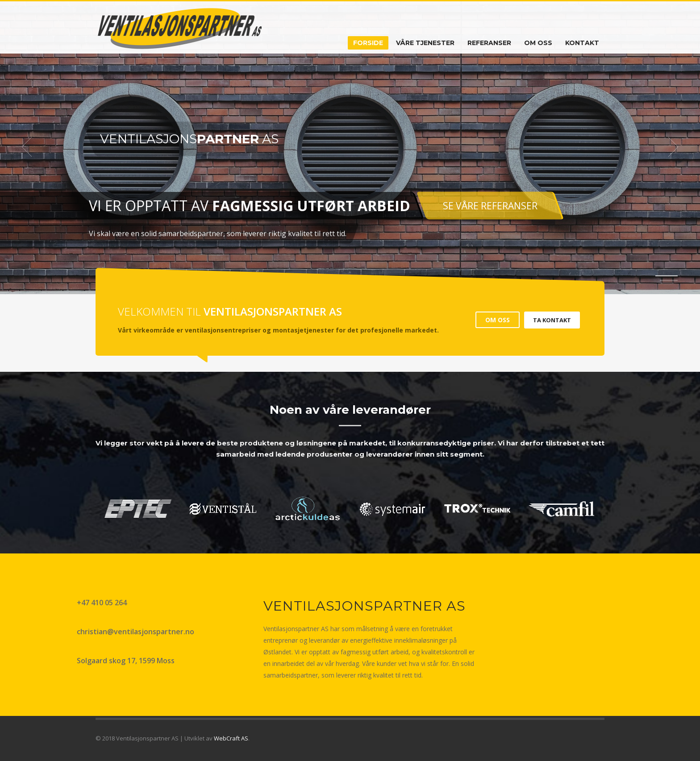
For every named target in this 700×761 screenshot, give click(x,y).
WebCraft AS (231, 738)
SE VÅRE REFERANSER (490, 206)
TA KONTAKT (552, 320)
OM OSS (498, 320)
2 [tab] (669, 280)
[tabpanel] (350, 147)
